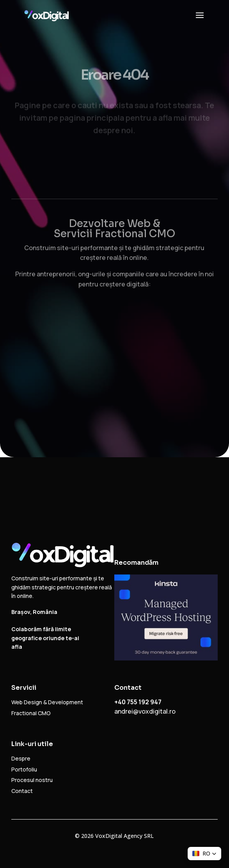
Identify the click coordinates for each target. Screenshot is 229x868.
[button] (204, 854)
